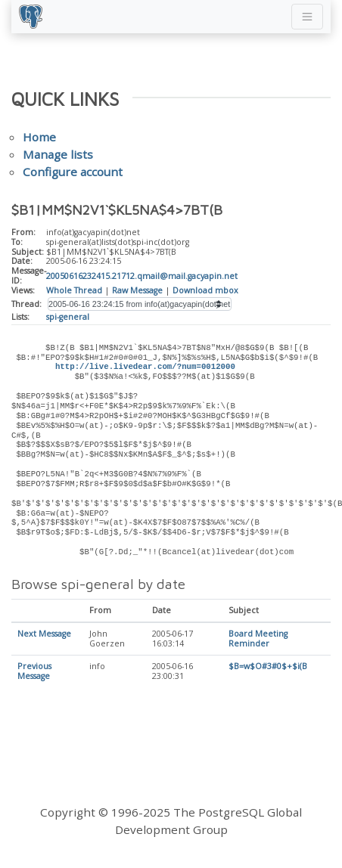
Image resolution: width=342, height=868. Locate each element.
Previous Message (34, 672)
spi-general (68, 317)
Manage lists (58, 154)
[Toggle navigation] (307, 17)
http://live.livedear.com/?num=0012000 (145, 367)
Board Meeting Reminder (258, 639)
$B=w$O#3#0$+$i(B (268, 667)
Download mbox (205, 290)
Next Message (44, 634)
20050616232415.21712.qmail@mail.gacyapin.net (142, 276)
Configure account (73, 172)
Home (39, 137)
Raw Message (137, 290)
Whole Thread (74, 290)
